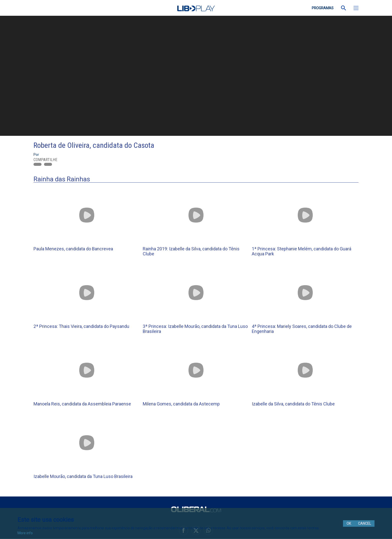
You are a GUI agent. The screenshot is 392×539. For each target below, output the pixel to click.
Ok (349, 523)
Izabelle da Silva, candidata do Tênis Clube (293, 404)
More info (25, 533)
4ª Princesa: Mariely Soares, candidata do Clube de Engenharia (302, 329)
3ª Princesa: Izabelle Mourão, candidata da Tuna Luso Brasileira (195, 329)
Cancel (364, 523)
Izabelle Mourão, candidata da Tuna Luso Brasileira (83, 476)
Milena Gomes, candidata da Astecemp (181, 404)
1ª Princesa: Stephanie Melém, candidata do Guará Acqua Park (301, 251)
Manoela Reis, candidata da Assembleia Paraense (82, 404)
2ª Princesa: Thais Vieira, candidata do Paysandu (81, 326)
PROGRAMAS (323, 8)
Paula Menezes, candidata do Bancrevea (73, 249)
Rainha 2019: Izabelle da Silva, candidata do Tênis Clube (191, 251)
